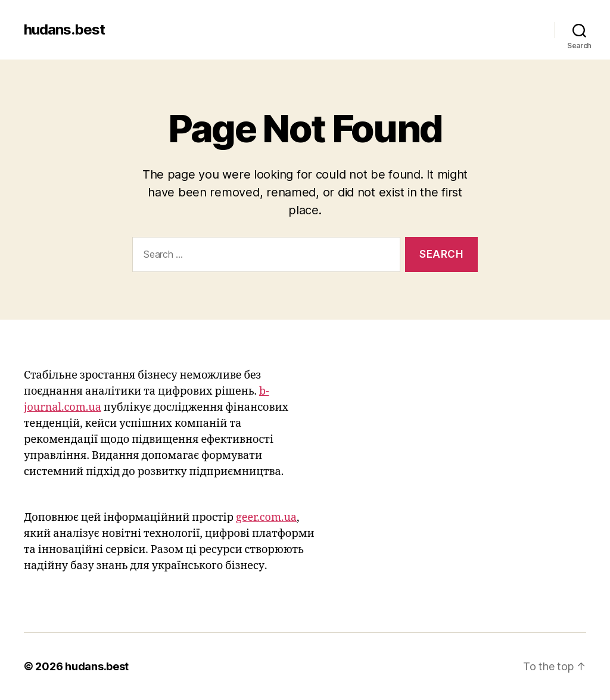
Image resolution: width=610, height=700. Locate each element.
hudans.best (64, 30)
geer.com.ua (266, 518)
